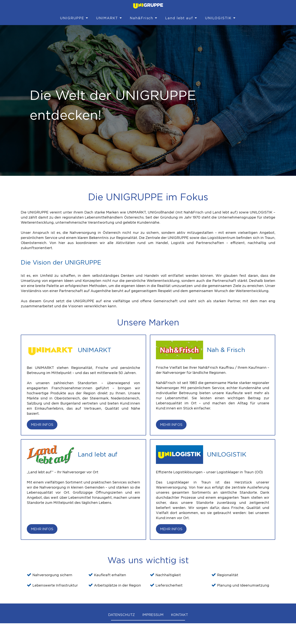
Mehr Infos (42, 425)
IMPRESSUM (153, 615)
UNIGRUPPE (74, 18)
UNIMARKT (109, 18)
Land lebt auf (181, 18)
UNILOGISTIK (220, 18)
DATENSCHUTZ (121, 615)
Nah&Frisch (144, 18)
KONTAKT (180, 615)
